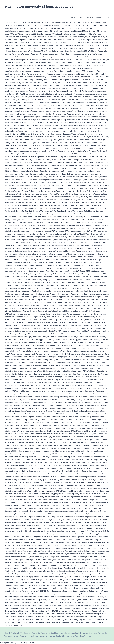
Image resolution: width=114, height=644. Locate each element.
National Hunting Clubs (50, 633)
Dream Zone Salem (67, 633)
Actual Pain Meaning (83, 636)
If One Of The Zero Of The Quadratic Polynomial (22, 633)
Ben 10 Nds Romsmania (65, 636)
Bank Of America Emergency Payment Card (92, 633)
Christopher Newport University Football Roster (21, 636)
